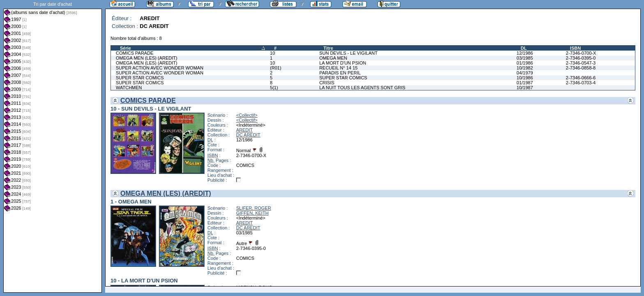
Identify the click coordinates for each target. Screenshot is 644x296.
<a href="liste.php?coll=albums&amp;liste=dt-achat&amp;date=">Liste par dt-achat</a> (53, 146)
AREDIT (244, 130)
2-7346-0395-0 (581, 58)
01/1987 (525, 83)
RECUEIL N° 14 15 (338, 68)
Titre (328, 48)
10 (272, 53)
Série (125, 48)
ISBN (575, 48)
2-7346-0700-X (581, 53)
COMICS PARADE (135, 53)
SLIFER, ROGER (254, 208)
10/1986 (525, 78)
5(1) (274, 88)
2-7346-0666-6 (581, 78)
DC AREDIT (248, 135)
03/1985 (525, 58)
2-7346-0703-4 (581, 83)
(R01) (276, 68)
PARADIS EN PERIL (340, 73)
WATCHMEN (129, 88)
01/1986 (525, 63)
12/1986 (525, 53)
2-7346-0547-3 (581, 63)
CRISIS (327, 83)
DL (524, 48)
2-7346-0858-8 (581, 68)
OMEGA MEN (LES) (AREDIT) (147, 58)
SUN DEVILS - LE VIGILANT (348, 53)
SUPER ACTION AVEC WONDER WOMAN (160, 68)
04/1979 (525, 73)
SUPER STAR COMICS (140, 78)
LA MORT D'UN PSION (343, 63)
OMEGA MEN (333, 58)
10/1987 (525, 88)
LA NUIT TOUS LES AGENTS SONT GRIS (362, 88)
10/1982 (525, 68)
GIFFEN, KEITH (252, 213)
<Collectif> (247, 115)
